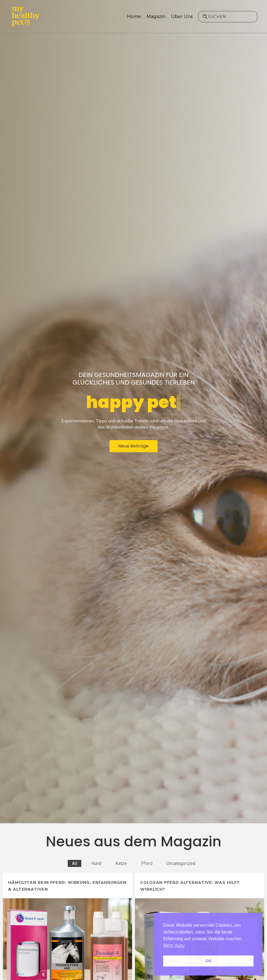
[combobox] (228, 17)
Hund (96, 863)
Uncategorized (181, 863)
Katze (121, 863)
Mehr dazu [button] (174, 945)
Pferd (147, 863)
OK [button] (208, 961)
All (75, 863)
